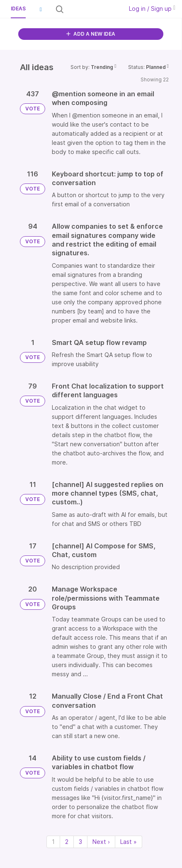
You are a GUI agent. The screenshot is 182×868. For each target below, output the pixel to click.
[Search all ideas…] (93, 9)
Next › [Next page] (101, 842)
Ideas (18, 9)
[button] (41, 9)
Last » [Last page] (129, 842)
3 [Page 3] (80, 842)
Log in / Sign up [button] (152, 9)
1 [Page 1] (53, 842)
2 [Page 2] (67, 842)
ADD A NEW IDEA (91, 34)
